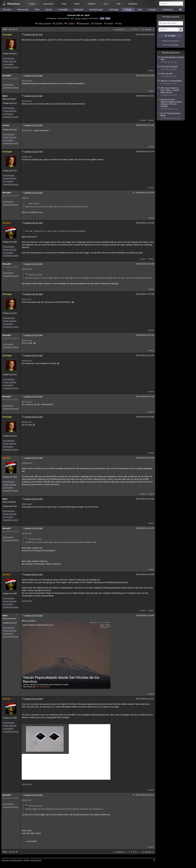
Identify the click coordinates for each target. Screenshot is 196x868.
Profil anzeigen (9, 58)
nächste (148, 29)
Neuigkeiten (133, 4)
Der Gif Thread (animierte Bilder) (171, 116)
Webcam (85, 18)
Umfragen (152, 10)
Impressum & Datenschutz (12, 860)
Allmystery (14, 4)
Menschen (7, 10)
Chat (106, 4)
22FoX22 (6, 223)
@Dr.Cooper (27, 81)
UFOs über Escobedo (171, 68)
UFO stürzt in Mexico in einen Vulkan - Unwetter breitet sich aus (171, 92)
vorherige (120, 29)
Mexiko (78, 18)
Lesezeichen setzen (11, 67)
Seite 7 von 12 (10, 29)
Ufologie (128, 10)
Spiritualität (79, 10)
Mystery (49, 10)
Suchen (110, 23)
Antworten (98, 23)
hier (41, 212)
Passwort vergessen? (171, 41)
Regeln (27, 860)
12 (143, 29)
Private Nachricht (10, 61)
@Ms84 (25, 198)
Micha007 (7, 76)
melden (151, 71)
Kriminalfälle (63, 10)
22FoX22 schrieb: (34, 275)
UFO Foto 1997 (171, 75)
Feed (102, 18)
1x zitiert (142, 120)
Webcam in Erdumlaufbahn (171, 82)
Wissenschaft (23, 10)
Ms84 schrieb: (32, 204)
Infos (120, 23)
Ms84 (5, 96)
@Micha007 (27, 101)
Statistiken (92, 4)
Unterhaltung (168, 10)
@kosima (65, 231)
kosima (6, 125)
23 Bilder (59, 23)
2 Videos (71, 23)
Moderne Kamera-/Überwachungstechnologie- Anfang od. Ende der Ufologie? (171, 104)
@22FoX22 (27, 269)
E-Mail (108, 18)
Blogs (64, 4)
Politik (37, 10)
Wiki (119, 4)
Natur (140, 10)
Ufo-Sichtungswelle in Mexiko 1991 (171, 60)
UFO (73, 18)
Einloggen (172, 36)
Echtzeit (32, 4)
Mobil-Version (36, 860)
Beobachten (84, 23)
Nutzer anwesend (171, 17)
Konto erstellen (172, 45)
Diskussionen (49, 4)
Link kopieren (8, 64)
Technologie (114, 10)
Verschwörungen (96, 10)
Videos (77, 4)
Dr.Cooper (7, 35)
